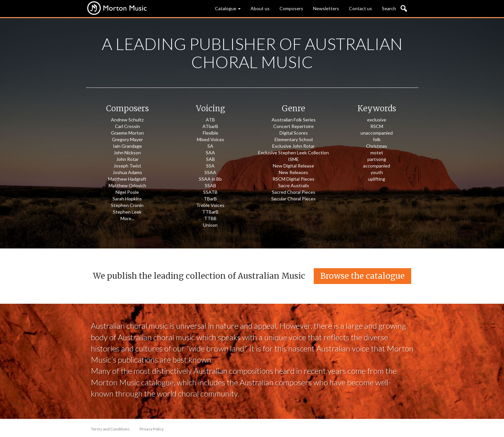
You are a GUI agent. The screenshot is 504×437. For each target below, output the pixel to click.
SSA (210, 166)
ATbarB (210, 126)
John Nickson (127, 153)
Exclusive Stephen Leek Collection (293, 153)
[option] (252, 133)
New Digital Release (293, 166)
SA (210, 146)
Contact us (360, 8)
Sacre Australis (294, 185)
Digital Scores (294, 133)
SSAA (210, 172)
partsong (377, 159)
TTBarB (210, 212)
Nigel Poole (127, 192)
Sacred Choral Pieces (294, 192)
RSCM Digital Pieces (293, 179)
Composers (291, 8)
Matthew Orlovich (127, 185)
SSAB (211, 185)
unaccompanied (377, 133)
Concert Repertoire (293, 126)
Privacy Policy (152, 429)
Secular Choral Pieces (293, 199)
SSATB (210, 192)
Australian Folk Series (294, 120)
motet (377, 153)
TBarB (210, 199)
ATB (210, 120)
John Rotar (127, 159)
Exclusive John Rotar (293, 146)
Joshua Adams (127, 172)
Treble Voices (210, 205)
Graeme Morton (127, 133)
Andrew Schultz (127, 120)
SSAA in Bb (210, 179)
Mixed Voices (211, 139)
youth (377, 172)
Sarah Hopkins (127, 199)
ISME (293, 159)
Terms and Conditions (110, 429)
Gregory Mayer (127, 139)
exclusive (377, 120)
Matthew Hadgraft (127, 179)
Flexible (211, 133)
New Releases (293, 172)
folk (377, 139)
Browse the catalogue (362, 276)
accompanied (377, 166)
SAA (210, 153)
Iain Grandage (127, 146)
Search (389, 8)
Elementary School (294, 139)
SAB (211, 159)
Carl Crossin (127, 126)
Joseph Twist (127, 166)
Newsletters (326, 8)
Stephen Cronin (127, 205)
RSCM (377, 126)
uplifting (377, 179)
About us (260, 8)
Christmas (377, 146)
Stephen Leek (127, 212)
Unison (210, 225)
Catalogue (228, 8)
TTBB (210, 218)
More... (127, 218)
